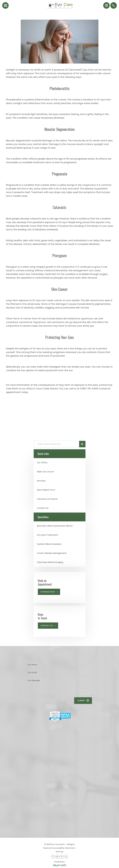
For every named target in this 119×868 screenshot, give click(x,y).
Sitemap (59, 852)
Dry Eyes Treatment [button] (48, 535)
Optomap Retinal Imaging (50, 562)
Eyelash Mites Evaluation (49, 544)
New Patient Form (46, 490)
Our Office (42, 463)
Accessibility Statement (64, 848)
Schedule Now (48, 592)
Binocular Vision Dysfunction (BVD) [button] (55, 526)
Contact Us (43, 508)
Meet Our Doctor (46, 472)
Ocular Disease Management (52, 553)
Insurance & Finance (47, 499)
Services (41, 481)
